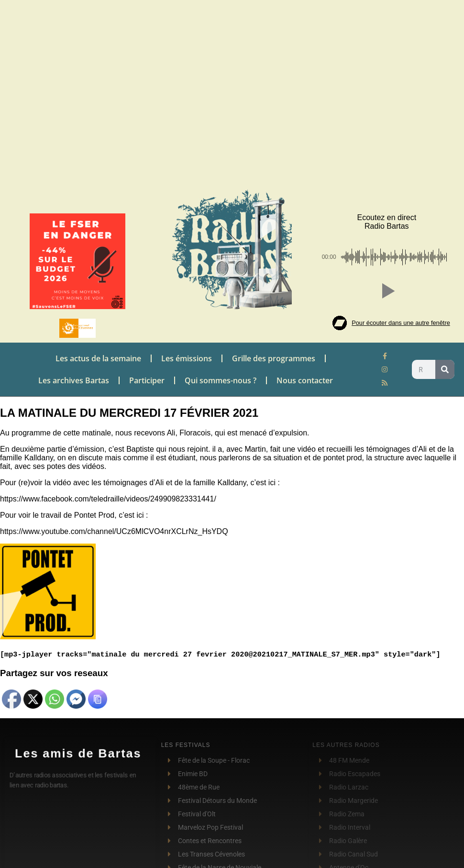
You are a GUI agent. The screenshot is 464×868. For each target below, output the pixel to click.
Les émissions (187, 358)
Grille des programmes (274, 358)
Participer (147, 380)
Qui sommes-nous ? (221, 380)
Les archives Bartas (74, 380)
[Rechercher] (445, 369)
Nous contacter (305, 380)
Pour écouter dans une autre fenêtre (401, 323)
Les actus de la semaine (98, 358)
